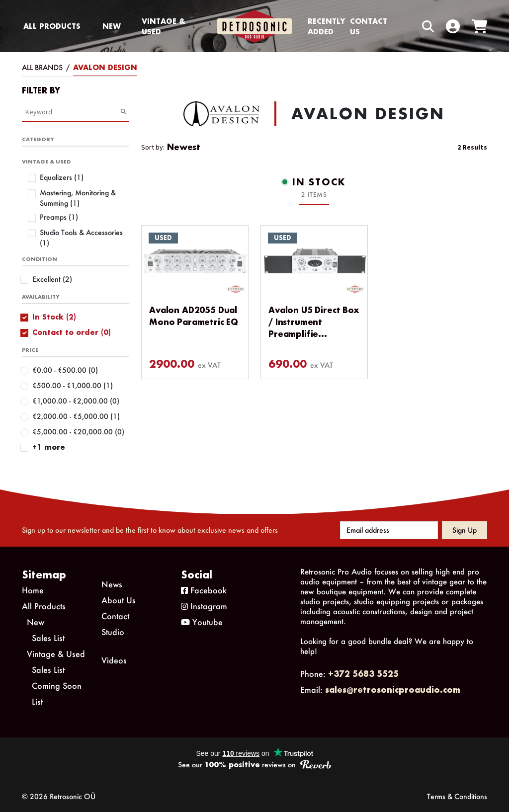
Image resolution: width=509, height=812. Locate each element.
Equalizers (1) (62, 177)
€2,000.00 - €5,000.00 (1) (76, 416)
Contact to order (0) (72, 332)
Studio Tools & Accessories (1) (81, 238)
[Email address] (389, 530)
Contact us (369, 26)
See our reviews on (254, 765)
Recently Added (326, 26)
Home (33, 590)
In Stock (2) (54, 317)
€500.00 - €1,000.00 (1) (73, 385)
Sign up (465, 530)
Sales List (48, 638)
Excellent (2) (52, 279)
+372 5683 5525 (363, 674)
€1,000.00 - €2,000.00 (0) (76, 401)
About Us (119, 600)
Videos (114, 660)
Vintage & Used (164, 26)
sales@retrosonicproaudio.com (393, 690)
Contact (115, 616)
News (112, 584)
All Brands (42, 67)
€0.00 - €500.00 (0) (65, 370)
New (112, 26)
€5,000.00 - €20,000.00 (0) (78, 432)
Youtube (202, 622)
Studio (113, 632)
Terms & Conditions (457, 796)
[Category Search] (73, 112)
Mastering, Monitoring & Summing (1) (78, 198)
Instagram (204, 606)
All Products (52, 26)
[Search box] (407, 26)
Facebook (204, 590)
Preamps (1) (59, 217)
